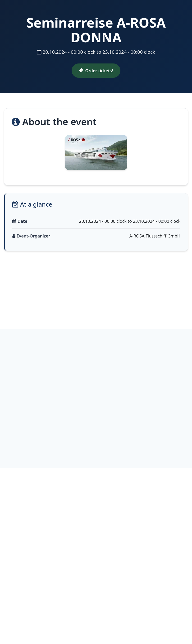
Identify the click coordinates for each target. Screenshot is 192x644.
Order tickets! (96, 71)
